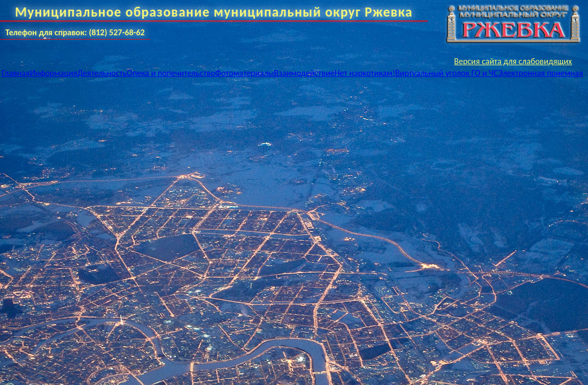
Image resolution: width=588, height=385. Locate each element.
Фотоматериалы (245, 73)
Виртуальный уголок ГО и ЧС (447, 73)
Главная (16, 73)
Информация (54, 73)
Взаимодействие (304, 73)
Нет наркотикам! (365, 73)
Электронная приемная (541, 73)
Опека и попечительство (171, 73)
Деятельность (102, 73)
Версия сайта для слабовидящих (513, 61)
